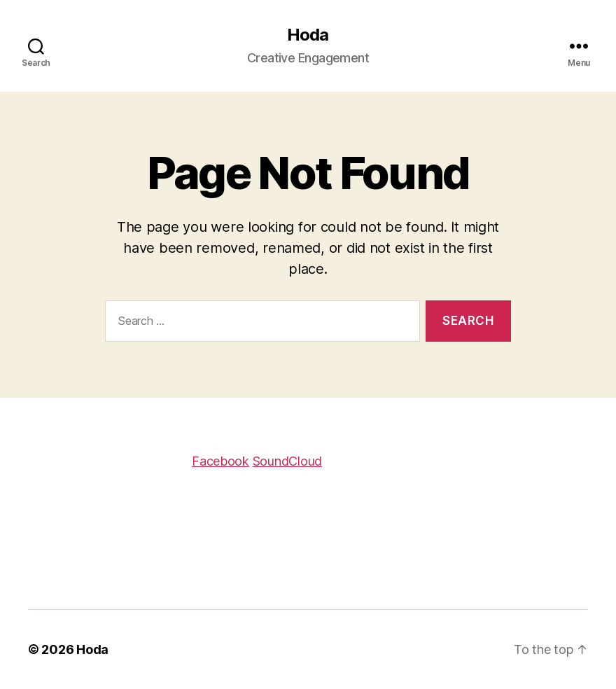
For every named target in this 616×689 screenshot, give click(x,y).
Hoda (308, 35)
